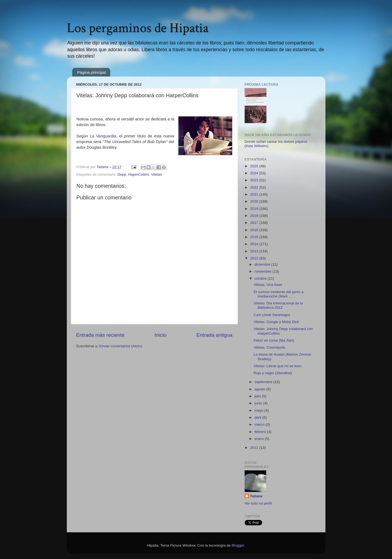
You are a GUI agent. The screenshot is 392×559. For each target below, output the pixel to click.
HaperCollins (139, 174)
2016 (255, 230)
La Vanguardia (103, 136)
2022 (255, 187)
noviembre (264, 271)
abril (259, 417)
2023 (255, 180)
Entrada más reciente (100, 335)
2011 (255, 448)
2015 (255, 237)
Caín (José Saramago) (272, 315)
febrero (261, 432)
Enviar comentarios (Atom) (121, 346)
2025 (255, 166)
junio (259, 403)
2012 (255, 258)
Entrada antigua (214, 335)
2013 (255, 251)
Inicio (161, 335)
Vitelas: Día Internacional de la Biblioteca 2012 (278, 305)
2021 (255, 194)
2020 (255, 201)
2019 (255, 209)
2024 (255, 173)
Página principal (91, 72)
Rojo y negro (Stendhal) (273, 373)
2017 (255, 223)
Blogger (238, 545)
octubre (261, 278)
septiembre (264, 382)
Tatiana (256, 496)
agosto (261, 389)
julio (258, 396)
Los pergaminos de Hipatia (138, 28)
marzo (260, 424)
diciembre (263, 264)
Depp (122, 174)
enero (260, 439)
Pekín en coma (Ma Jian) (274, 340)
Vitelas (156, 174)
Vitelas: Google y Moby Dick (276, 322)
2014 (255, 244)
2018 (255, 216)
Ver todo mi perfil (258, 503)
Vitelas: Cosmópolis (269, 347)
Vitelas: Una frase (268, 285)
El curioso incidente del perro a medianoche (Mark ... (278, 294)
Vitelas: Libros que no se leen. (278, 366)
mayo (260, 410)
